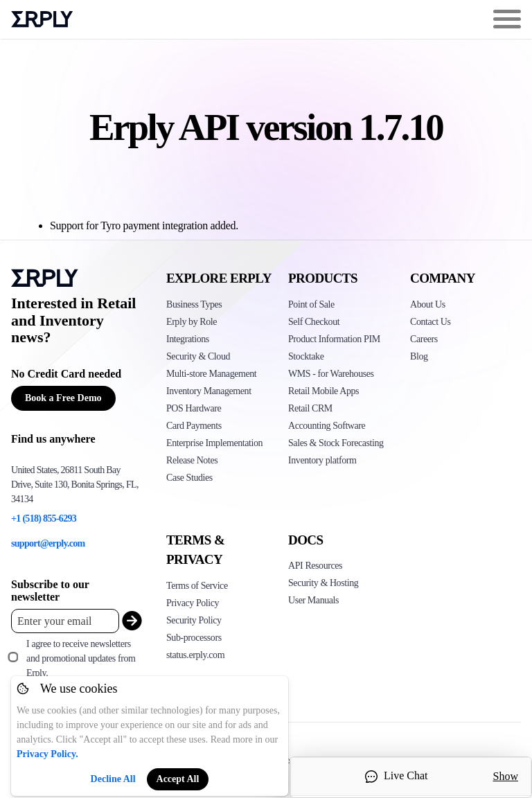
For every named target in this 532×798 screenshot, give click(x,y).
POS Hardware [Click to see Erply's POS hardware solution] (194, 408)
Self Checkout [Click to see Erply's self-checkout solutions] (314, 322)
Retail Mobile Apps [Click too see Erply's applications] (323, 391)
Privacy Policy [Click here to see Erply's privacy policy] (193, 603)
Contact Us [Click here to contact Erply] (430, 322)
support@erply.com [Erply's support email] (48, 543)
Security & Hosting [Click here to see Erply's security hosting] (323, 583)
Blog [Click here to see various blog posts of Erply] (419, 356)
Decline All (113, 779)
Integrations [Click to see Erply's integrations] (188, 339)
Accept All (178, 779)
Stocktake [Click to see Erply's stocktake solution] (306, 356)
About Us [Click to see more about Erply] (428, 304)
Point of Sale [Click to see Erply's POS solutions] (311, 304)
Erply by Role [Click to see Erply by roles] (192, 322)
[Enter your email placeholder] (65, 621)
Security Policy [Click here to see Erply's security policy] (194, 620)
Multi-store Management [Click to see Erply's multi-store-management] (211, 374)
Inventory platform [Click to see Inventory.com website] (322, 460)
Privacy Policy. (47, 754)
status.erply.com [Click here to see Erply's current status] (195, 655)
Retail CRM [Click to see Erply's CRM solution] (310, 408)
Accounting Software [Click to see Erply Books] (327, 426)
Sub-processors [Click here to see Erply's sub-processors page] (194, 638)
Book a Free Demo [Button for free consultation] (63, 398)
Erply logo (42, 19)
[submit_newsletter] (129, 621)
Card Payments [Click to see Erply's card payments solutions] (194, 426)
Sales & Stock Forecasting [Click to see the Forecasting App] (336, 443)
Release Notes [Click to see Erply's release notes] (192, 460)
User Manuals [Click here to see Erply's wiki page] (313, 600)
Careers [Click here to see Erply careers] (424, 339)
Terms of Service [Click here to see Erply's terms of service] (197, 586)
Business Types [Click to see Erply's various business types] (194, 304)
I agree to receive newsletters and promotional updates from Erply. (81, 658)
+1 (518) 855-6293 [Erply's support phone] (44, 518)
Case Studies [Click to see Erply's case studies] (189, 478)
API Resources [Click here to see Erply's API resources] (315, 566)
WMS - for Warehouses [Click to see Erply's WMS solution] (331, 374)
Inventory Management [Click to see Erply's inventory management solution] (209, 391)
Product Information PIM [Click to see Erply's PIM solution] (334, 339)
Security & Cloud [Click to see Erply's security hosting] (198, 356)
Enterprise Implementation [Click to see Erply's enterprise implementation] (214, 443)
